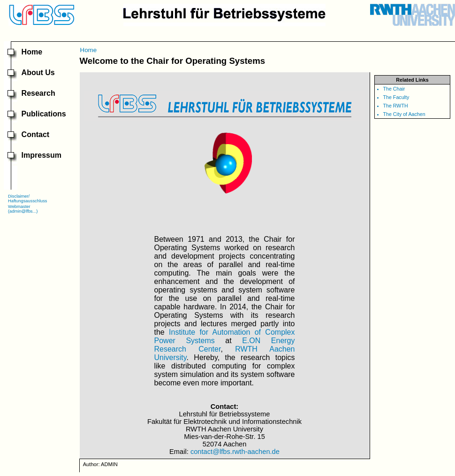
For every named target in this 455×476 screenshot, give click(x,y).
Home (32, 52)
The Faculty (396, 97)
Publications (44, 114)
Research (38, 93)
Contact (36, 134)
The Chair (394, 89)
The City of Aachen (404, 114)
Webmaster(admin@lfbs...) (23, 209)
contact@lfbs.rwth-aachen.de (235, 452)
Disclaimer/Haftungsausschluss (27, 199)
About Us (38, 73)
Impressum (42, 155)
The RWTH (396, 106)
